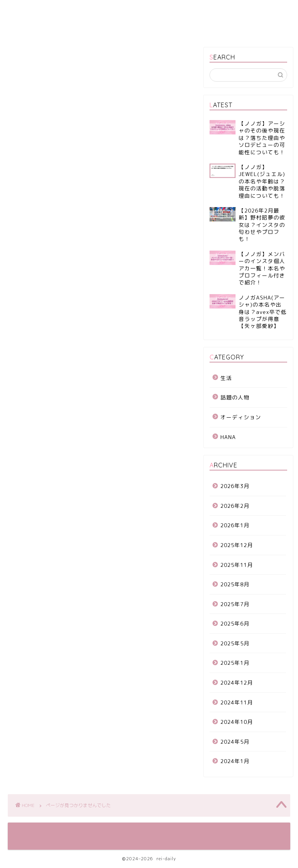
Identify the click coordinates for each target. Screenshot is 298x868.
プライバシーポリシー (172, 11)
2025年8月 (235, 584)
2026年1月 (235, 525)
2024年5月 (235, 742)
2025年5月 (235, 643)
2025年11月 (237, 565)
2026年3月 (235, 486)
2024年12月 (237, 682)
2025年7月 (235, 604)
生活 (30, 415)
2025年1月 (235, 663)
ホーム (25, 11)
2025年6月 (235, 623)
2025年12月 (237, 545)
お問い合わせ (33, 26)
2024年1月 (235, 761)
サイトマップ (112, 11)
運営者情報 (65, 11)
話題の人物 (40, 404)
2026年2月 (235, 506)
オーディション (46, 382)
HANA (32, 393)
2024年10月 (237, 722)
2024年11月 (237, 702)
